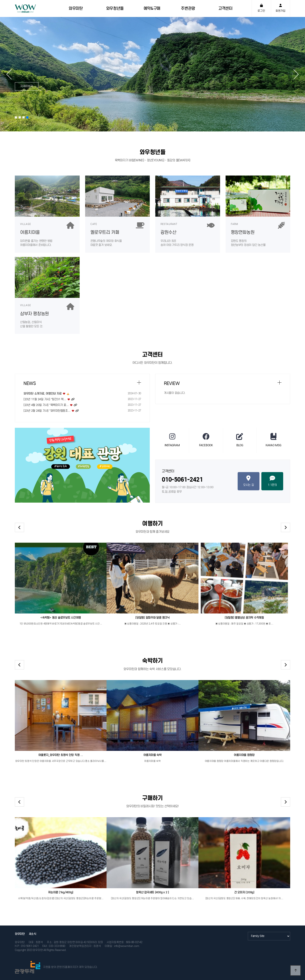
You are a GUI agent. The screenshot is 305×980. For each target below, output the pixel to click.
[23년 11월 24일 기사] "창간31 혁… (45, 399)
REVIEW (172, 383)
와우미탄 (20, 934)
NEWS (30, 383)
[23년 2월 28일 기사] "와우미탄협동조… (47, 411)
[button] (294, 74)
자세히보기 (27, 86)
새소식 (33, 934)
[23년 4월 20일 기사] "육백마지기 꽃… (46, 405)
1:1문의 (272, 481)
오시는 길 (249, 481)
